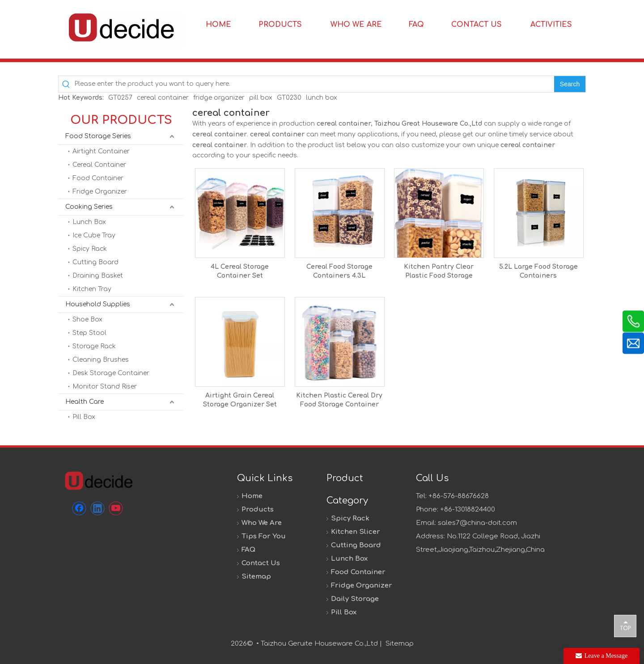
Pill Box (84, 417)
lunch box (322, 98)
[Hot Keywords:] (570, 84)
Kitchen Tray (92, 289)
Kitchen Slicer (356, 532)
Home (252, 496)
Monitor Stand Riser (105, 387)
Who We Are (262, 523)
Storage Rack (94, 346)
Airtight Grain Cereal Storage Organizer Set (240, 400)
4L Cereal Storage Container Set (240, 271)
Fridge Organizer (100, 192)
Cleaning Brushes (101, 360)
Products (258, 510)
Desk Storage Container (111, 373)
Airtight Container (101, 151)
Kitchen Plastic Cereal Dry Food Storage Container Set (339, 401)
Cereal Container (99, 165)
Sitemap (256, 577)
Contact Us (261, 563)
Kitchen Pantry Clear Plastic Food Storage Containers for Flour (439, 272)
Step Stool (89, 333)
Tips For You (264, 536)
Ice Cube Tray (94, 235)
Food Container (98, 178)
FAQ (248, 550)
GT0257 (120, 98)
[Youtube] (116, 508)
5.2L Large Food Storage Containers (538, 271)
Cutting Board (95, 262)
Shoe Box (87, 319)
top (625, 626)
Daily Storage (355, 599)
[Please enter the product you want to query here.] (314, 84)
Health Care (85, 402)
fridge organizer (219, 98)
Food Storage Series (98, 136)
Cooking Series (89, 207)
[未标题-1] (98, 480)
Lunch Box (89, 222)
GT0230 (289, 98)
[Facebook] (79, 508)
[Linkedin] (97, 508)
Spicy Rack (90, 249)
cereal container (163, 98)
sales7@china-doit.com (477, 523)
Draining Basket (98, 276)
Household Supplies (98, 304)
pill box (261, 98)
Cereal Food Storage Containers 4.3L (339, 271)
